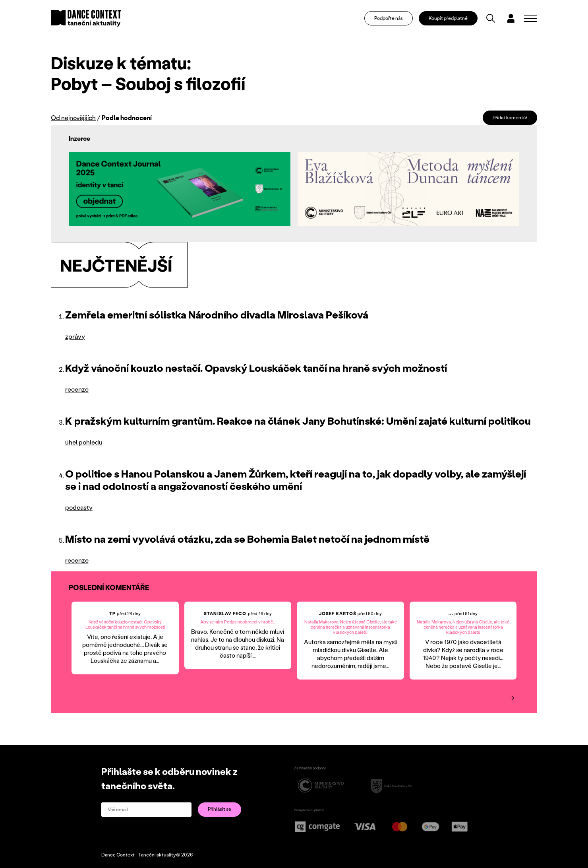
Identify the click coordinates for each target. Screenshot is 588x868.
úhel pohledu (84, 442)
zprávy (75, 336)
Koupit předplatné (448, 18)
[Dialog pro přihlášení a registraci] (511, 18)
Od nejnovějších (73, 117)
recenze (77, 389)
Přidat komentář (510, 117)
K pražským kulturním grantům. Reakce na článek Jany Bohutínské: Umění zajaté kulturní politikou (298, 421)
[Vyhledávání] (491, 18)
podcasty (79, 507)
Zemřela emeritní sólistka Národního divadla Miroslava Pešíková (217, 315)
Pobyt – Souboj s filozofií (148, 83)
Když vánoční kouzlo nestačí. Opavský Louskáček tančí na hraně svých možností (256, 368)
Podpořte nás (389, 18)
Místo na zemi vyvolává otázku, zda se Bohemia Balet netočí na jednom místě (247, 539)
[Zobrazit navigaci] (531, 18)
